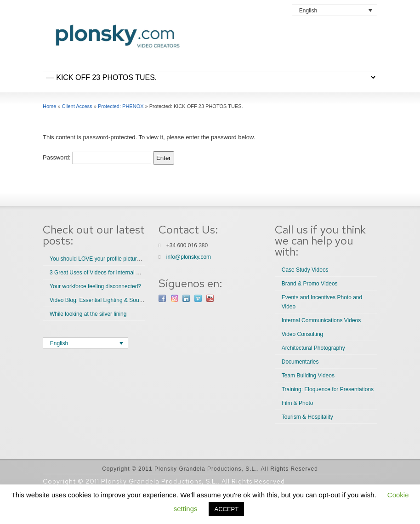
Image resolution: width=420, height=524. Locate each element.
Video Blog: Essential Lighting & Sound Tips (103, 300)
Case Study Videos (305, 270)
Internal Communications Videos (321, 320)
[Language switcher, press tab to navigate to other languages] (335, 10)
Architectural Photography (313, 348)
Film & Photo (298, 403)
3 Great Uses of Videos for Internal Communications (113, 273)
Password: (97, 157)
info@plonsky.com (189, 257)
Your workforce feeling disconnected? (95, 286)
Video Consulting (303, 334)
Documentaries (300, 362)
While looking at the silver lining (88, 314)
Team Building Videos (308, 376)
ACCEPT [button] (226, 509)
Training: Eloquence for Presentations (328, 389)
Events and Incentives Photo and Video (322, 302)
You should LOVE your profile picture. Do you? (107, 259)
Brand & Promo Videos (310, 284)
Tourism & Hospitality (307, 417)
